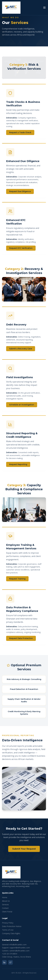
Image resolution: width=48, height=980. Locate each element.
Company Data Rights (11, 933)
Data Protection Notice (12, 926)
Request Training (17, 579)
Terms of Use (8, 930)
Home (5, 897)
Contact (5, 908)
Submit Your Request (24, 849)
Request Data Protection (21, 639)
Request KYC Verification (21, 249)
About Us (6, 901)
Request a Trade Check (20, 132)
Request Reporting (18, 465)
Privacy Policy (8, 923)
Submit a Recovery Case (21, 349)
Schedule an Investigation (22, 405)
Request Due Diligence (20, 192)
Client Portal (7, 912)
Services (5, 905)
